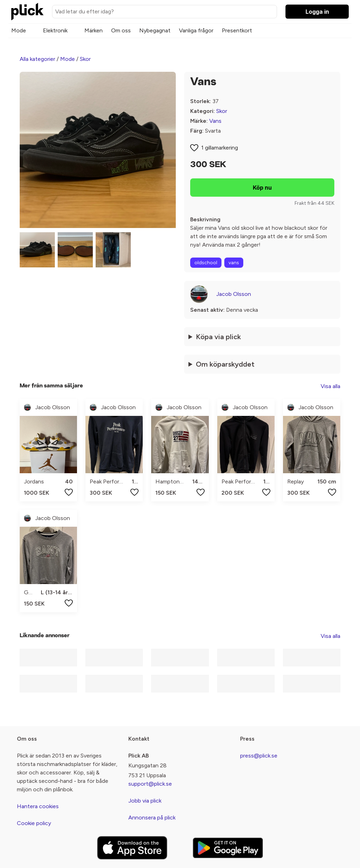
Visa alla (330, 386)
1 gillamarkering (220, 148)
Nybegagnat (155, 30)
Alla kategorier (37, 59)
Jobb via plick (145, 801)
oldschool (206, 263)
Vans (215, 121)
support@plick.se (150, 784)
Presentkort (237, 30)
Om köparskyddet (225, 364)
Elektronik (55, 30)
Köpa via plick (218, 337)
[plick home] (27, 12)
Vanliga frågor (196, 30)
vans (234, 263)
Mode (19, 30)
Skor (85, 59)
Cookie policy (34, 823)
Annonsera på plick (152, 818)
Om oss (121, 30)
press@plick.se (259, 756)
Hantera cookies (38, 806)
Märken (94, 30)
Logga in (317, 12)
